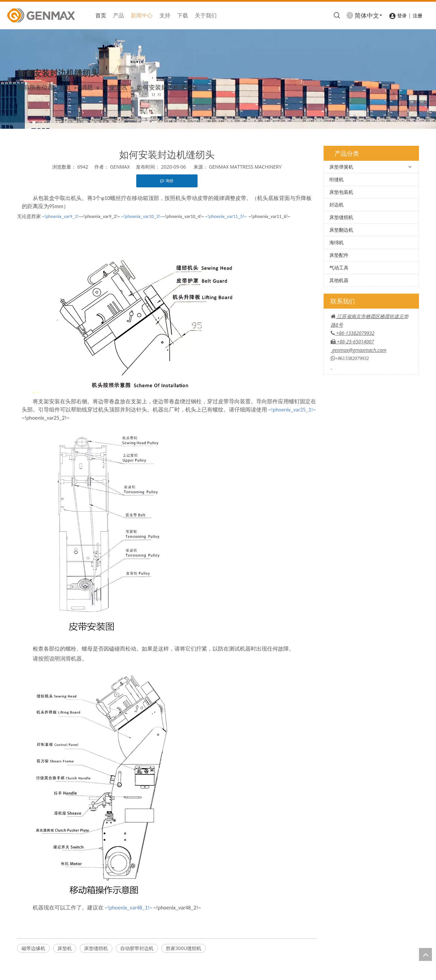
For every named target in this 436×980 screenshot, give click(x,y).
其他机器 (339, 280)
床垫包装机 (341, 192)
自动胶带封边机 (137, 948)
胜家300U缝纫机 (184, 948)
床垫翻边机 (341, 230)
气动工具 (339, 268)
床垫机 (65, 948)
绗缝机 (337, 179)
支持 (165, 15)
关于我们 (206, 15)
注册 (418, 15)
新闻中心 (142, 15)
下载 (183, 15)
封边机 (337, 205)
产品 (119, 15)
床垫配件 (339, 255)
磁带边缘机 (33, 948)
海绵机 (337, 242)
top (425, 954)
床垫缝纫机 (96, 948)
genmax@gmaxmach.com (359, 350)
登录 (402, 15)
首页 (101, 15)
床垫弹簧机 (341, 167)
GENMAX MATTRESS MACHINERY (245, 167)
